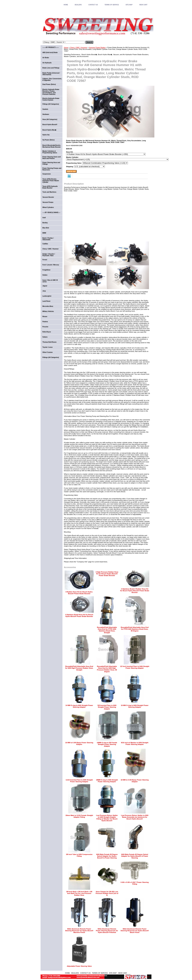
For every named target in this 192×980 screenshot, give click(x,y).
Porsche (45, 327)
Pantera (45, 322)
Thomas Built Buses (49, 342)
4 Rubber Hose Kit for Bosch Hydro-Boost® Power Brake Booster (79, 593)
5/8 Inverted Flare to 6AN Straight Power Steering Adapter (107, 707)
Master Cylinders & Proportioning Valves (50, 152)
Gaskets (45, 109)
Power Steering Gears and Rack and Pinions (52, 158)
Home (66, 47)
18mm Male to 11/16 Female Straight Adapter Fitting (79, 816)
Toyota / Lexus (47, 347)
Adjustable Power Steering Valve (79, 966)
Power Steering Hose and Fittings (51, 163)
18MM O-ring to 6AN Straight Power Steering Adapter (107, 781)
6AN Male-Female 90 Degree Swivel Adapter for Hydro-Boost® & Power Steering (107, 856)
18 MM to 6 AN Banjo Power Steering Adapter (135, 781)
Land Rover (46, 301)
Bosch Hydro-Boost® (50, 125)
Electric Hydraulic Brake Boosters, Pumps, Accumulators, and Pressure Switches (51, 92)
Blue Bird (46, 228)
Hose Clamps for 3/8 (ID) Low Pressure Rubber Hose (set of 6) (107, 893)
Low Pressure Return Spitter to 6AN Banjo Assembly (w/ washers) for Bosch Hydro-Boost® (135, 817)
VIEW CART (143, 5)
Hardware (46, 114)
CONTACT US (93, 5)
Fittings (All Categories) (51, 104)
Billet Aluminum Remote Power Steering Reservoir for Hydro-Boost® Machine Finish (79, 931)
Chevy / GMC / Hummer (79, 47)
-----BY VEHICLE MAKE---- (51, 212)
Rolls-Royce (47, 332)
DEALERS (78, 5)
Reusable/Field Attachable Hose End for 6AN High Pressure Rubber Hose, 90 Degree (107, 669)
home (66, 5)
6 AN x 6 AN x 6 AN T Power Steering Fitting (135, 883)
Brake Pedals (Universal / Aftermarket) (51, 74)
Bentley (45, 223)
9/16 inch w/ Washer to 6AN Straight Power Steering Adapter (135, 743)
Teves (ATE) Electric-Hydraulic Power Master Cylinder (51, 181)
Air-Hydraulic (47, 63)
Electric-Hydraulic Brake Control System (51, 99)
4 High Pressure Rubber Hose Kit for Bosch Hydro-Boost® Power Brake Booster (107, 574)
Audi (44, 218)
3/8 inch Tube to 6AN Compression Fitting (79, 855)
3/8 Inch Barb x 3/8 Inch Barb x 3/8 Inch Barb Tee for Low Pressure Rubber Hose (79, 893)
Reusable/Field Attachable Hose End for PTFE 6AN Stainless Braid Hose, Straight (107, 630)
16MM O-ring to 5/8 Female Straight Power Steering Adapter (107, 744)
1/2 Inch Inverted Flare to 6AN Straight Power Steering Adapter (135, 667)
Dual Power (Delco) (49, 84)
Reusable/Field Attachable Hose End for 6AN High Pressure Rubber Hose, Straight (79, 668)
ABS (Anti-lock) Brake (50, 53)
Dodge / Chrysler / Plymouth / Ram (49, 255)
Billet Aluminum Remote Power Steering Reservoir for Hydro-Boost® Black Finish (135, 931)
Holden (45, 275)
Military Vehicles (48, 311)
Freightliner (46, 270)
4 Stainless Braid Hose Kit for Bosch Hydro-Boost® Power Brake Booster (79, 615)
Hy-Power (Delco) (49, 140)
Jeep (44, 291)
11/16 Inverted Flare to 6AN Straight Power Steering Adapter (79, 781)
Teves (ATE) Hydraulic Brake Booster (50, 187)
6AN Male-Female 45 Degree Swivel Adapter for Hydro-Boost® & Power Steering (135, 856)
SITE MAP (129, 5)
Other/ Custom (47, 352)
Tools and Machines (49, 192)
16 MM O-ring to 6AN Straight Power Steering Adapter (135, 706)
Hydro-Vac (46, 135)
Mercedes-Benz (48, 306)
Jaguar (45, 286)
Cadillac (45, 244)
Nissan (45, 317)
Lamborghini (47, 296)
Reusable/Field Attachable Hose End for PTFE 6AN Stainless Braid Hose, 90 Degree (135, 629)
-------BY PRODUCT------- (51, 47)
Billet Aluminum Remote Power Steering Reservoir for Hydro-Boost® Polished (107, 931)
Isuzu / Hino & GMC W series (50, 281)
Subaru (45, 337)
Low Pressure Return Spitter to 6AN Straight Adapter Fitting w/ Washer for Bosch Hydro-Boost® (107, 818)
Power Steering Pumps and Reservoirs (52, 169)
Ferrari (45, 260)
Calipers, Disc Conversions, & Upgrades (52, 79)
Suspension (47, 174)
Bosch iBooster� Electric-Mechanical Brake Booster (52, 146)
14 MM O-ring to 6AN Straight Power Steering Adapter (79, 706)
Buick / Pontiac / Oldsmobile (48, 239)
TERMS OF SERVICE (112, 5)
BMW (44, 233)
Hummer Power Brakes (97, 47)
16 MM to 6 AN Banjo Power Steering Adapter (79, 743)
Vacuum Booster (48, 197)
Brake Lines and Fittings (51, 68)
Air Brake (46, 58)
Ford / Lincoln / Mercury (51, 265)
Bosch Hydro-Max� (49, 130)
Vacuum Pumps (48, 202)
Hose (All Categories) (50, 119)
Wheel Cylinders (48, 207)
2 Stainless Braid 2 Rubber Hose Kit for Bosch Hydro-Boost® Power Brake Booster (135, 591)
